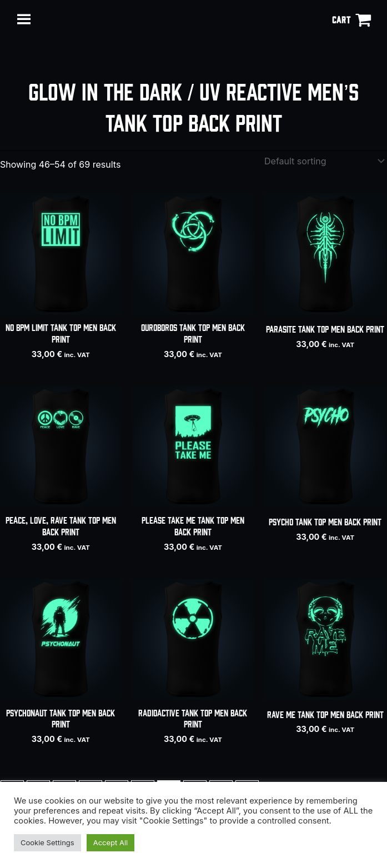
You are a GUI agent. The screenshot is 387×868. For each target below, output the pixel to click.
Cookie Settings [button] (47, 842)
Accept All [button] (111, 842)
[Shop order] (322, 161)
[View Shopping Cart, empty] (351, 19)
